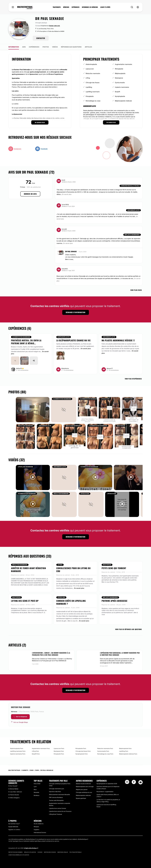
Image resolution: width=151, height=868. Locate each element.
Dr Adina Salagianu (14, 798)
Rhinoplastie (119, 69)
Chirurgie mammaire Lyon (57, 789)
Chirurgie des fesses (93, 83)
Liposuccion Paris (59, 748)
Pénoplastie (90, 96)
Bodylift (117, 92)
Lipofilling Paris (124, 751)
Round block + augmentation (105, 792)
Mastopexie (119, 78)
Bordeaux (37, 795)
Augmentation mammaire (123, 64)
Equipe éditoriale (13, 827)
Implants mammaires (122, 87)
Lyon (35, 787)
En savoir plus (86, 348)
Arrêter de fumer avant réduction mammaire (28, 570)
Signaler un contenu (14, 830)
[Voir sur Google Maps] (19, 722)
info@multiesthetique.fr (31, 848)
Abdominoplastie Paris (17, 748)
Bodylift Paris (36, 754)
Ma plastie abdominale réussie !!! (118, 340)
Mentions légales (63, 852)
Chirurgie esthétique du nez (84, 792)
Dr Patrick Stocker (14, 795)
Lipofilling (89, 87)
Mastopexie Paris (59, 751)
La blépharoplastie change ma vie (73, 340)
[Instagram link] (127, 783)
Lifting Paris (35, 751)
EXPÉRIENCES (75, 7)
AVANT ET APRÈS (105, 7)
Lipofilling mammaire (93, 92)
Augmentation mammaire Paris (41, 748)
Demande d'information (76, 312)
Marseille (36, 792)
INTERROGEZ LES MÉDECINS (90, 7)
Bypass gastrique (81, 798)
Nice (35, 789)
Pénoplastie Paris (59, 754)
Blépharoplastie (120, 73)
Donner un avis (30, 194)
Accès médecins (39, 824)
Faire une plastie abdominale (111, 344)
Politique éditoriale (75, 852)
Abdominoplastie (91, 64)
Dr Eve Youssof (13, 786)
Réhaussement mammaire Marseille (59, 795)
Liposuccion (90, 69)
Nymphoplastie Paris (82, 754)
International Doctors (40, 832)
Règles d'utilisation (30, 852)
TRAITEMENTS (57, 7)
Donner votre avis (55, 26)
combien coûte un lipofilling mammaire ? (71, 602)
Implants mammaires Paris (18, 754)
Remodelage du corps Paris (105, 754)
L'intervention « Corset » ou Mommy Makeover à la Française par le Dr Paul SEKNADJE (51, 654)
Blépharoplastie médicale (123, 101)
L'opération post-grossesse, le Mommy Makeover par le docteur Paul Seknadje (120, 654)
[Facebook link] (134, 783)
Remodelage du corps (93, 101)
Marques (36, 827)
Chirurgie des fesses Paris (83, 751)
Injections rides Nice (55, 792)
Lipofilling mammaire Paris (18, 751)
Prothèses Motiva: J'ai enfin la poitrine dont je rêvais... (26, 342)
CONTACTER (41, 38)
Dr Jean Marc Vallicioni (15, 792)
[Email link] (141, 782)
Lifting (88, 78)
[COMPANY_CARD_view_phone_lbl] (20, 717)
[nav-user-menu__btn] (138, 7)
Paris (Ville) (37, 784)
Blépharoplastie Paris (125, 748)
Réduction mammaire (93, 73)
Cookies (40, 852)
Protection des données (15, 852)
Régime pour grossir (82, 789)
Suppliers (36, 830)
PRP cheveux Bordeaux (56, 797)
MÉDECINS (66, 7)
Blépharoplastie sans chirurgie (85, 787)
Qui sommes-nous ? (14, 824)
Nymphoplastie (120, 96)
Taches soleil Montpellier (56, 800)
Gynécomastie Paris (103, 751)
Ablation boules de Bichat (83, 784)
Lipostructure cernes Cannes (58, 808)
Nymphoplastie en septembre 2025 (107, 784)
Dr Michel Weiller (13, 789)
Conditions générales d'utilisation (19, 855)
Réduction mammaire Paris (105, 748)
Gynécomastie (120, 83)
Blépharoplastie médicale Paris (128, 754)
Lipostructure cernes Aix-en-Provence (60, 811)
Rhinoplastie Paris (81, 748)
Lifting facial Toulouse (56, 814)
